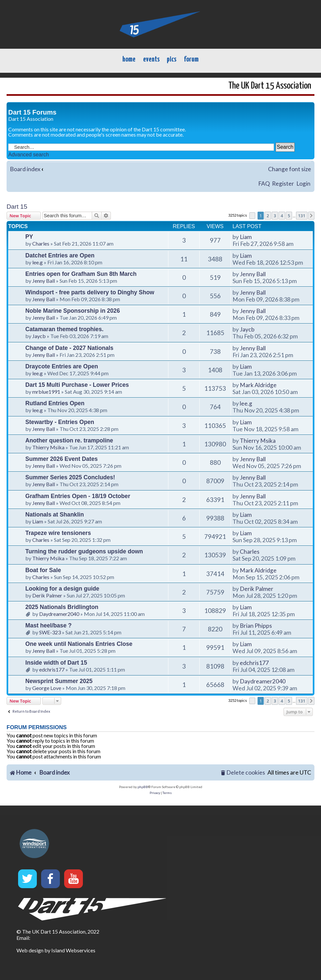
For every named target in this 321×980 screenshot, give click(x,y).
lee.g (37, 262)
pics (172, 59)
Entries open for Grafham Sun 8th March (81, 274)
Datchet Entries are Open (60, 255)
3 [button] (275, 216)
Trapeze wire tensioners (58, 533)
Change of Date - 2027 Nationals (69, 348)
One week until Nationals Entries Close (79, 644)
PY (29, 237)
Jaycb (39, 336)
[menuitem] (243, 773)
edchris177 (52, 669)
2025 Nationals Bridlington (62, 607)
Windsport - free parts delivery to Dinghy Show (90, 292)
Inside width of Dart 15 (56, 663)
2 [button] (268, 216)
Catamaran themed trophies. (64, 329)
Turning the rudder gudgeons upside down (84, 551)
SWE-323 (50, 632)
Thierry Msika (48, 447)
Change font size (290, 169)
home (129, 59)
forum (191, 59)
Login (303, 184)
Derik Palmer (47, 595)
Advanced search (29, 155)
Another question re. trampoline (69, 440)
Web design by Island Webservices (56, 950)
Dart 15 (17, 207)
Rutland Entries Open (55, 403)
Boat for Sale (43, 570)
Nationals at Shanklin (55, 515)
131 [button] (302, 216)
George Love (47, 688)
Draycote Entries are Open (62, 366)
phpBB (143, 787)
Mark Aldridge (258, 385)
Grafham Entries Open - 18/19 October (78, 496)
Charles (41, 243)
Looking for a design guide (62, 589)
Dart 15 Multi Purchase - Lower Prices (77, 385)
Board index (25, 169)
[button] (252, 216)
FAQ (264, 184)
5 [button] (289, 216)
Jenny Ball (44, 281)
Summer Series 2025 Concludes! (70, 477)
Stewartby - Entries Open (60, 422)
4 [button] (282, 216)
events (151, 59)
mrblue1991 (46, 392)
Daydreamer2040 (59, 614)
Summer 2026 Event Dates (62, 459)
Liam (246, 237)
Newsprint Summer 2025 (59, 681)
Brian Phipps (256, 626)
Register (283, 184)
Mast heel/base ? (49, 625)
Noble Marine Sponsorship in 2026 (73, 311)
